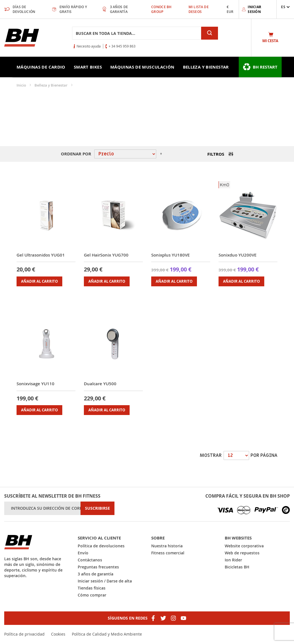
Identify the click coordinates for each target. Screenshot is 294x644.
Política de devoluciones (101, 546)
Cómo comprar (92, 595)
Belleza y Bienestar (51, 85)
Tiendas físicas (92, 588)
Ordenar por (76, 154)
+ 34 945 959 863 (122, 46)
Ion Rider (233, 560)
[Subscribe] (97, 508)
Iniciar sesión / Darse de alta (105, 581)
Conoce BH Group (161, 9)
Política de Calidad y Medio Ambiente (107, 634)
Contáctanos (90, 560)
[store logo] (22, 38)
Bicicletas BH (237, 567)
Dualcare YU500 (100, 384)
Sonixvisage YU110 (35, 384)
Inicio (22, 85)
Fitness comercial (168, 553)
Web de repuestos (242, 553)
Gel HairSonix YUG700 (106, 255)
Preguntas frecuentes (98, 567)
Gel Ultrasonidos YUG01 (41, 255)
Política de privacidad (24, 634)
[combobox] (137, 33)
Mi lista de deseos (199, 9)
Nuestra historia (167, 546)
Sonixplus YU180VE (170, 255)
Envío (83, 553)
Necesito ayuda (89, 46)
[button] (285, 7)
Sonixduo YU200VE (237, 255)
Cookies (58, 634)
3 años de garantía (96, 574)
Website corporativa (244, 546)
